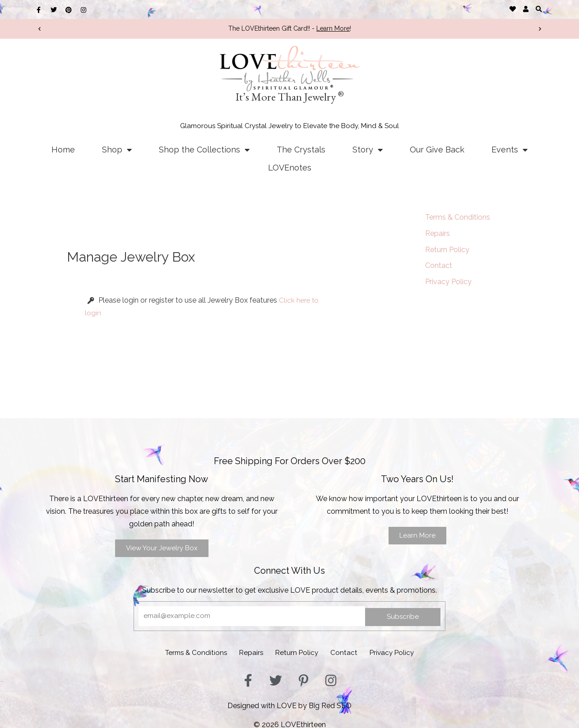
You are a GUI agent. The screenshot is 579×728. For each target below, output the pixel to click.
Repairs (438, 233)
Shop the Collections (204, 150)
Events (510, 150)
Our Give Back (437, 150)
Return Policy (447, 250)
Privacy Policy (448, 282)
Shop (117, 150)
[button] (539, 9)
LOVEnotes (290, 168)
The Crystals (301, 150)
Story (368, 150)
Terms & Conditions (458, 217)
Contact (439, 266)
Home (63, 150)
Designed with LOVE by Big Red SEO (289, 703)
